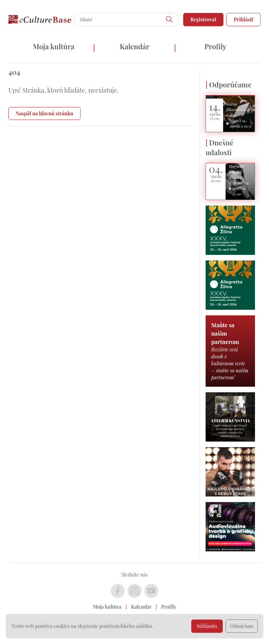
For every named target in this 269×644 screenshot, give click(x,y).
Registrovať (204, 19)
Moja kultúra (53, 46)
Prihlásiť (243, 19)
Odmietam (242, 626)
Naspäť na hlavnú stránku (44, 113)
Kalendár (135, 46)
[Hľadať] (170, 19)
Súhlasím (207, 626)
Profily (216, 46)
